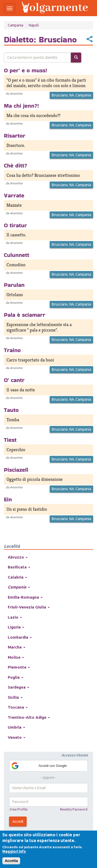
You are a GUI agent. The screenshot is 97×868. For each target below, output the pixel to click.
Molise (16, 657)
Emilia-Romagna (25, 597)
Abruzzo (18, 557)
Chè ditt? (16, 165)
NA (72, 95)
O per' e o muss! (25, 70)
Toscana (18, 707)
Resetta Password (74, 809)
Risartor (15, 135)
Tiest (10, 440)
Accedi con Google (39, 766)
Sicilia (15, 697)
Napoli (34, 25)
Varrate (14, 195)
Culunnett (17, 255)
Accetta (11, 861)
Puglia (16, 677)
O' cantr (14, 380)
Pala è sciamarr (25, 315)
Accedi (18, 821)
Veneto (17, 737)
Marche (17, 647)
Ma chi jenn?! (21, 106)
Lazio (15, 617)
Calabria (17, 577)
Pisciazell (16, 470)
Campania (16, 25)
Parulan (14, 285)
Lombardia (20, 637)
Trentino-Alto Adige (29, 717)
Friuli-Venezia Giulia (29, 607)
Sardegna (18, 687)
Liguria (16, 627)
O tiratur (15, 225)
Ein (8, 499)
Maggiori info (14, 851)
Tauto (11, 410)
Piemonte (19, 667)
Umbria (16, 727)
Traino (12, 350)
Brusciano (60, 95)
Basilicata (19, 567)
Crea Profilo (19, 809)
